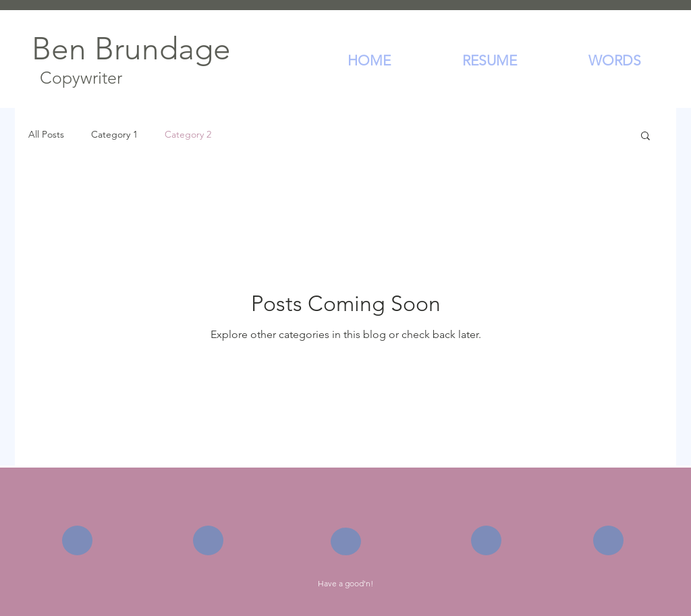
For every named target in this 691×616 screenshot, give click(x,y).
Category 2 (188, 134)
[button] (645, 137)
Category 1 (114, 134)
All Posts (46, 134)
